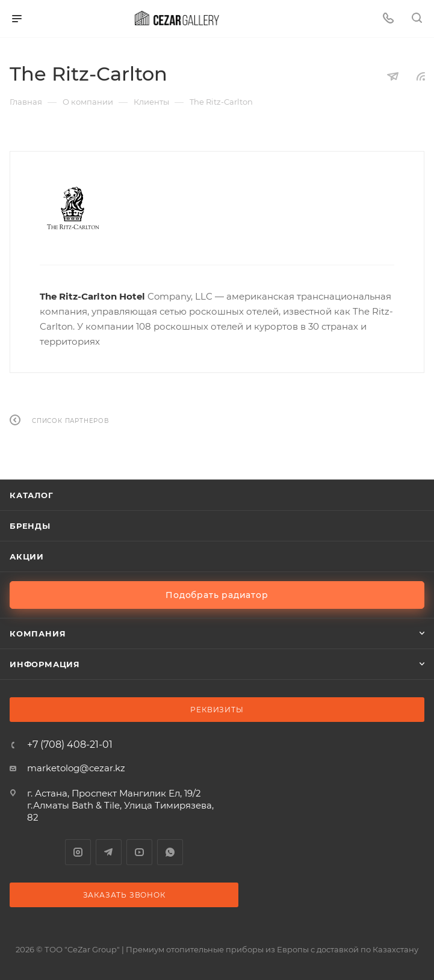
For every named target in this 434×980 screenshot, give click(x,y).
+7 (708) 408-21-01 (70, 745)
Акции (27, 556)
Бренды (30, 526)
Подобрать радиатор (217, 595)
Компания (38, 633)
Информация (45, 664)
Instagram (78, 852)
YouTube (139, 852)
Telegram (109, 852)
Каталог (32, 495)
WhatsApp (170, 852)
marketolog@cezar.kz (76, 768)
